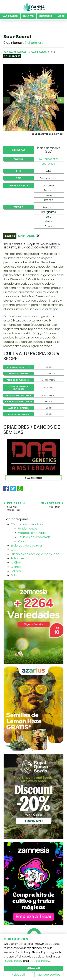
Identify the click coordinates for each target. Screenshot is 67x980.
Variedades (39, 52)
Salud (15, 589)
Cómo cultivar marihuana (29, 538)
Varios (22, 555)
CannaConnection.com (34, 7)
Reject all (18, 975)
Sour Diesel (49, 177)
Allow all (34, 968)
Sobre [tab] (10, 249)
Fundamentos (28, 542)
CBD (14, 563)
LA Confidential (49, 172)
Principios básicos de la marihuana (35, 567)
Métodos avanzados (33, 546)
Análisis (16, 576)
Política (16, 584)
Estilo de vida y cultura (26, 559)
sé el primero (33, 43)
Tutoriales (18, 572)
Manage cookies (49, 975)
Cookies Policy (39, 961)
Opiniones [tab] (29, 249)
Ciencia (16, 580)
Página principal (15, 52)
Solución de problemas (34, 550)
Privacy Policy (13, 961)
